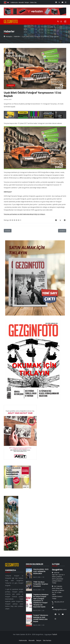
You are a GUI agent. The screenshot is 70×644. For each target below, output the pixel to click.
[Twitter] (59, 2)
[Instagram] (66, 2)
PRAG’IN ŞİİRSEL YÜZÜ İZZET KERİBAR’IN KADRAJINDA (41, 571)
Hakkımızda (14, 2)
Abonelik (21, 2)
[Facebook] (56, 2)
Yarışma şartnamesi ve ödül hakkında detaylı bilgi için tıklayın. (25, 214)
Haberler (11, 85)
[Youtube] (62, 2)
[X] (58, 613)
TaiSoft (54, 634)
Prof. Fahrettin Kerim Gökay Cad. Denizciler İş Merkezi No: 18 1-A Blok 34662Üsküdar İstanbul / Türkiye (58, 592)
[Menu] (65, 21)
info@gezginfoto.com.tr (58, 608)
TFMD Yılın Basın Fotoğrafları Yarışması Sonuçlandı (41, 584)
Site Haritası (47, 640)
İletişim (27, 2)
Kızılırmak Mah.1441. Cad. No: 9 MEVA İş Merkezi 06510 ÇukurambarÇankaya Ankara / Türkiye (58, 578)
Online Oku (33, 2)
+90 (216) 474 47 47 (58, 603)
